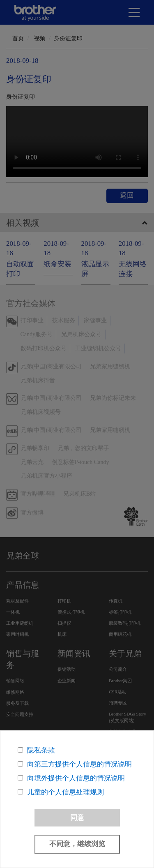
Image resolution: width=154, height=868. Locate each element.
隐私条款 (41, 750)
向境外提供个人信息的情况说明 (76, 778)
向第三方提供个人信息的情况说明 (79, 764)
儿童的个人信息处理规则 (66, 792)
